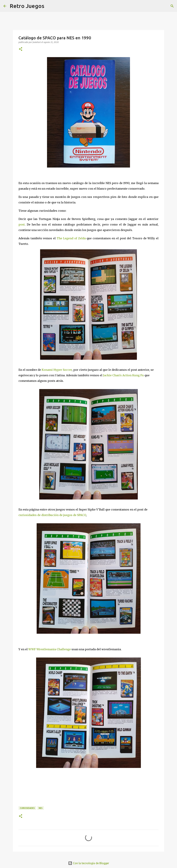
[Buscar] (172, 6)
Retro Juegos (27, 6)
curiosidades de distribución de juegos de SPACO (52, 515)
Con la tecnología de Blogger (89, 863)
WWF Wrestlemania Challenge (50, 649)
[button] (21, 49)
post (22, 224)
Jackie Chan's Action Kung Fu (123, 375)
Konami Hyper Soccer (57, 370)
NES (41, 808)
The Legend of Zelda (71, 238)
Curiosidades (27, 808)
